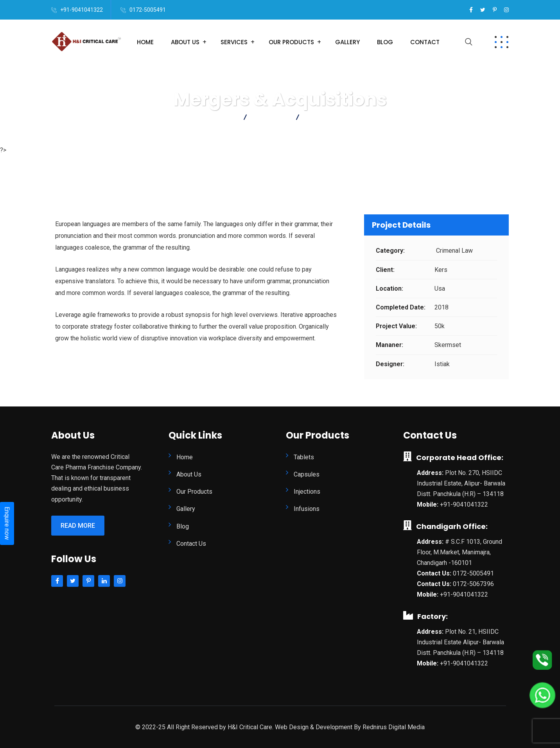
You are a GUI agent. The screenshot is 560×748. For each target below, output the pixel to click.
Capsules (307, 474)
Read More (78, 526)
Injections (307, 492)
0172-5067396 (473, 584)
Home (145, 42)
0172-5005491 (148, 10)
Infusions (307, 509)
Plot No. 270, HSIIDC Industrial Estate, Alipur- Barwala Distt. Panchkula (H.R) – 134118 (461, 483)
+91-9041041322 (82, 10)
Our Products (291, 42)
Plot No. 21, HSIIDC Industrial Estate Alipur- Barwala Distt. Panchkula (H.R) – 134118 (460, 642)
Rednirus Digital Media (394, 727)
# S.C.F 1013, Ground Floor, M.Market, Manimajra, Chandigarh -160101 (459, 552)
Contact (425, 42)
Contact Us (191, 544)
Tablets (304, 457)
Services (234, 42)
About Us (185, 42)
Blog (385, 42)
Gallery (347, 42)
